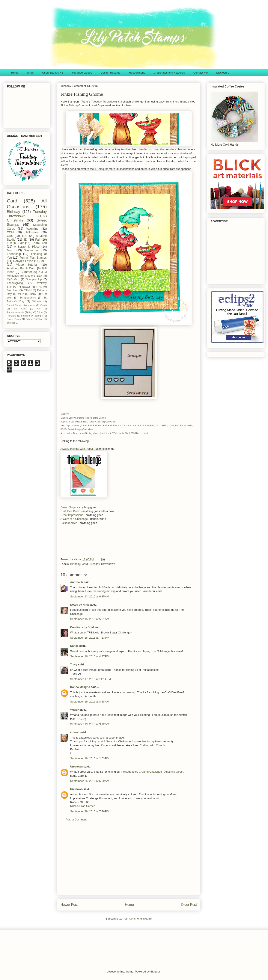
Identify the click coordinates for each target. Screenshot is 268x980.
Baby (33, 294)
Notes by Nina (79, 605)
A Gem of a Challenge (74, 519)
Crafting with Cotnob (152, 745)
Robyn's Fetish (23, 261)
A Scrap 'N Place (27, 247)
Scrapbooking (28, 298)
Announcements (16, 312)
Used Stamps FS (53, 73)
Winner (37, 302)
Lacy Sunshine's (168, 102)
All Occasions (27, 204)
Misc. (10, 250)
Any (31, 312)
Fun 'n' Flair (15, 243)
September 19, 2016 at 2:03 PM (90, 758)
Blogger (155, 972)
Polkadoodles (69, 523)
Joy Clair (20, 309)
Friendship (14, 254)
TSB (25, 236)
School (29, 319)
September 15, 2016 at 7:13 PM (90, 638)
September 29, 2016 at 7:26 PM (90, 811)
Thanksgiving (15, 283)
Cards (44, 305)
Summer (26, 272)
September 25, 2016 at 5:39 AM (90, 781)
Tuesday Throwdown (104, 102)
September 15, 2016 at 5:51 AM (90, 619)
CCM (10, 232)
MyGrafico (13, 279)
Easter (26, 287)
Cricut (40, 312)
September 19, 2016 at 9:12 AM (90, 724)
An (38, 309)
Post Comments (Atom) (137, 919)
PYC (39, 287)
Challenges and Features (169, 73)
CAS (10, 236)
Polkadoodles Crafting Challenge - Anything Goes (152, 772)
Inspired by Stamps (32, 316)
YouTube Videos (82, 73)
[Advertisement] (125, 542)
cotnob (75, 732)
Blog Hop (13, 290)
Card (85, 564)
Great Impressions (72, 515)
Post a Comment (76, 819)
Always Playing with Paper (77, 449)
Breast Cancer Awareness (21, 305)
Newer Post (69, 905)
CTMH (28, 290)
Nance (74, 646)
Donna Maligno (80, 687)
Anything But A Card (21, 268)
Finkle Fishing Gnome (74, 105)
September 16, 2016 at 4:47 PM (90, 656)
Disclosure (223, 73)
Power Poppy (14, 319)
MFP (21, 294)
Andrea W (77, 582)
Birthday (75, 564)
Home (15, 73)
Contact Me (200, 73)
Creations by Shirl (82, 627)
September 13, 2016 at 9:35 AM (90, 596)
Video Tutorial (27, 265)
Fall (38, 240)
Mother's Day (34, 276)
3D (25, 240)
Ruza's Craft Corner (82, 806)
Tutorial (11, 323)
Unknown (76, 767)
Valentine (32, 229)
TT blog (99, 169)
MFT (44, 261)
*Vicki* (74, 710)
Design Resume (111, 73)
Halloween (32, 232)
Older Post (189, 905)
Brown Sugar (69, 507)
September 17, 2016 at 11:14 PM (90, 679)
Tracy (74, 664)
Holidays (11, 316)
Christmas (15, 220)
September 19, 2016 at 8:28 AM (90, 702)
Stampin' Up (34, 279)
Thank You (39, 243)
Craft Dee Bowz (71, 511)
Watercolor (32, 250)
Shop (30, 73)
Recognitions (137, 73)
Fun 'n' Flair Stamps (33, 258)
